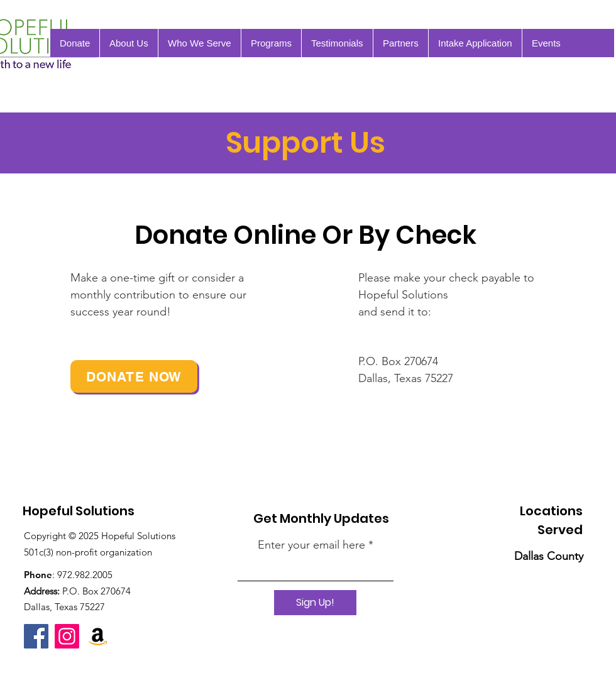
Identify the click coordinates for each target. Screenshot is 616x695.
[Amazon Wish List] (98, 636)
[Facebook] (36, 636)
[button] (546, 43)
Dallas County (549, 556)
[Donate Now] (134, 376)
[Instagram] (67, 636)
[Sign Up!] (315, 603)
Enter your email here (311, 545)
